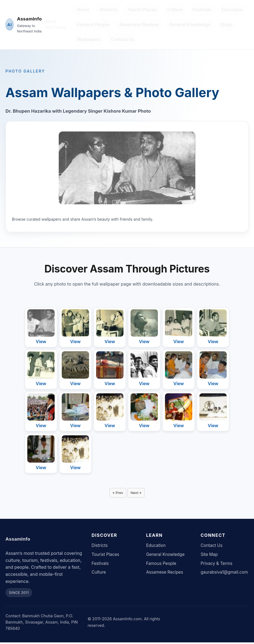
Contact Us (123, 39)
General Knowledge (190, 25)
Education (232, 10)
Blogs (227, 25)
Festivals (202, 10)
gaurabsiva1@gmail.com (224, 574)
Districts (108, 10)
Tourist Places (142, 10)
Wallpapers (89, 39)
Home (83, 10)
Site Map (209, 556)
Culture (175, 10)
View (41, 342)
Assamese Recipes (139, 25)
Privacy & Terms (216, 565)
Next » (137, 493)
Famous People (93, 25)
